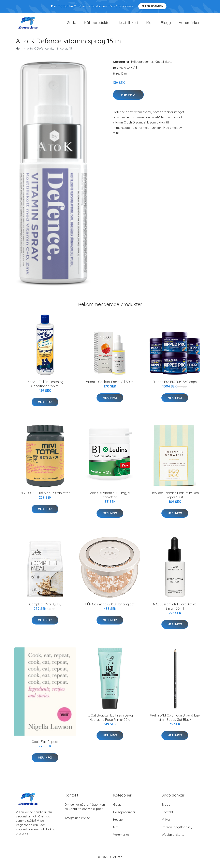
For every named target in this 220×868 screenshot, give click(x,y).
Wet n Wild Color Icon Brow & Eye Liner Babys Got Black (175, 721)
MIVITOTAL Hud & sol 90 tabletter (45, 497)
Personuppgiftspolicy (177, 831)
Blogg (166, 25)
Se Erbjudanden (152, 6)
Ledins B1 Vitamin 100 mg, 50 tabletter (110, 499)
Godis (71, 25)
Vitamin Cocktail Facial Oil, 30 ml (110, 386)
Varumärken (190, 25)
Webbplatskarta (173, 839)
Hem (19, 52)
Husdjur (119, 824)
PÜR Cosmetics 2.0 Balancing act (110, 608)
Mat (149, 25)
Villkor (166, 824)
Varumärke (121, 839)
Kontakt (167, 816)
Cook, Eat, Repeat (45, 746)
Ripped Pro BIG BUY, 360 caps (175, 386)
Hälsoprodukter (97, 25)
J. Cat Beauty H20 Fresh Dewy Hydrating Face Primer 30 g (110, 721)
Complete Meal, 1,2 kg (45, 608)
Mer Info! (128, 99)
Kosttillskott (128, 25)
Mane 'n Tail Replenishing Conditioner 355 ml (45, 388)
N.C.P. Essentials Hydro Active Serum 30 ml (175, 610)
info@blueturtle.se (77, 822)
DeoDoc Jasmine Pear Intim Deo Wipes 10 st (175, 499)
